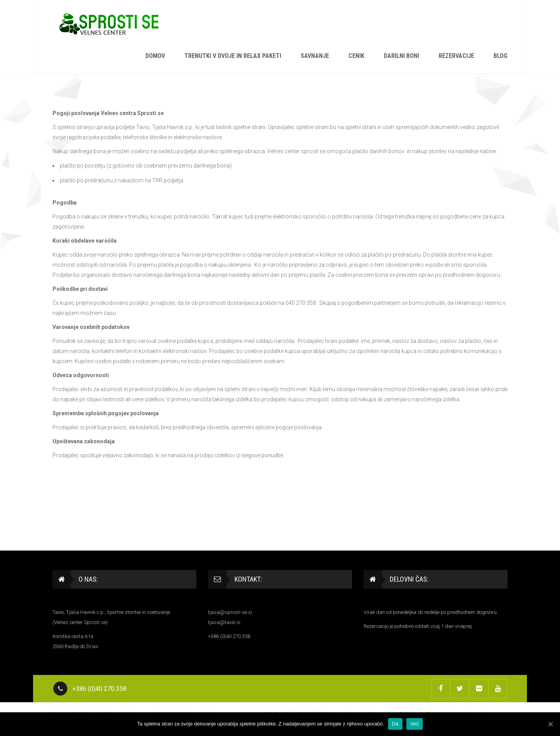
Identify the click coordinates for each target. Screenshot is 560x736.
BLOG (500, 56)
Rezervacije (456, 56)
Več (415, 724)
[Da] (550, 724)
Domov (155, 56)
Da (395, 724)
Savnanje (315, 56)
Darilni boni (402, 56)
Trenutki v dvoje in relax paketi (233, 56)
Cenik (356, 56)
